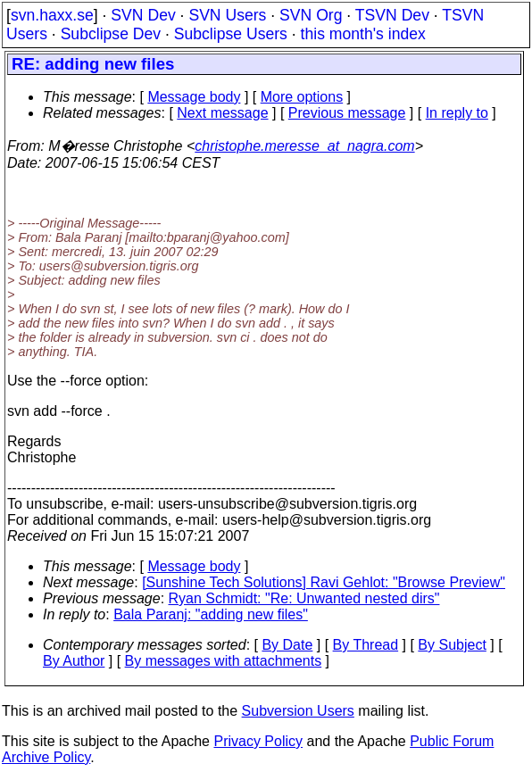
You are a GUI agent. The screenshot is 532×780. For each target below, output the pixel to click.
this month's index (363, 34)
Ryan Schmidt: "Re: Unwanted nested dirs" (304, 598)
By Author (74, 661)
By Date (287, 645)
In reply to (457, 113)
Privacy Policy (258, 741)
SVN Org (311, 15)
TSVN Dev (392, 15)
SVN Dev (143, 15)
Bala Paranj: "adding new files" (211, 614)
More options (302, 97)
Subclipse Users (231, 34)
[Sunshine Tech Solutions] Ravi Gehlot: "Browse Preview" (324, 582)
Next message (222, 113)
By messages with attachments (224, 661)
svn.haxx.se (52, 15)
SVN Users (227, 15)
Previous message (347, 113)
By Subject (452, 645)
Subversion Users (298, 711)
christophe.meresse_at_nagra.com (304, 146)
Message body (194, 97)
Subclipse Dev (111, 34)
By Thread (366, 645)
